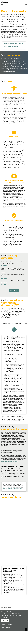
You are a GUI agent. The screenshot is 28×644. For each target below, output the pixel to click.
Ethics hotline (6, 628)
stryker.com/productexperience (12, 489)
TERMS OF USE (6, 618)
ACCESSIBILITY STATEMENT (16, 613)
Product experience (7, 625)
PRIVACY (4, 613)
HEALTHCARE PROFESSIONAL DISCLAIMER (12, 616)
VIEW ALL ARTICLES (14, 291)
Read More (4, 266)
